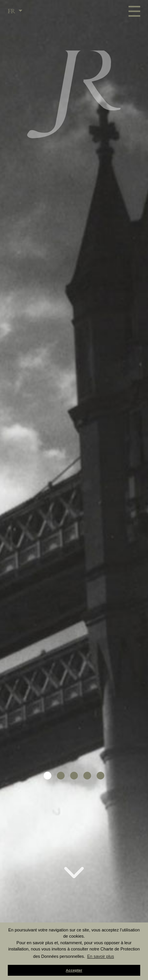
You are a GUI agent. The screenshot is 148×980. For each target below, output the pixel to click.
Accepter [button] (74, 970)
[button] (48, 776)
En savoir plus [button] (101, 956)
